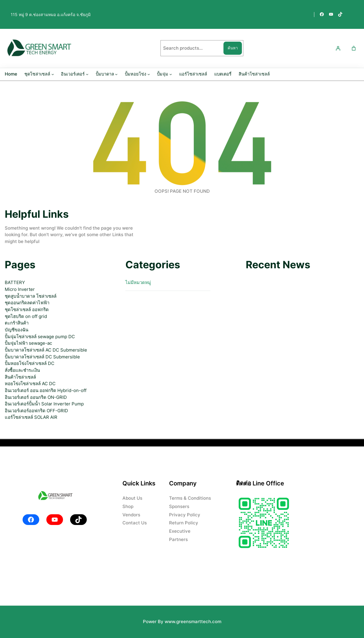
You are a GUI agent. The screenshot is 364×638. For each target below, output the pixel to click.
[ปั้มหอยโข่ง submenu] (149, 74)
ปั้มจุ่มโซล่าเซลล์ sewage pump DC (40, 337)
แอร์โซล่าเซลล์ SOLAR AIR (31, 417)
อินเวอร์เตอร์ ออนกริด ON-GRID (36, 397)
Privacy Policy (185, 515)
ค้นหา (233, 48)
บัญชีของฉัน (16, 330)
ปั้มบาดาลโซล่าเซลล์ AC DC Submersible (46, 350)
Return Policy (184, 523)
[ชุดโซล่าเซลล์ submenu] (53, 74)
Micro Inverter (20, 289)
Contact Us (135, 523)
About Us (132, 498)
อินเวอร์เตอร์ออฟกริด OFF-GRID (36, 411)
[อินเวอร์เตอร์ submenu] (87, 74)
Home (11, 74)
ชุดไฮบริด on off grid (26, 316)
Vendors (131, 515)
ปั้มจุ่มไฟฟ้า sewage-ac (28, 343)
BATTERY (15, 282)
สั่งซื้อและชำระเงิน (22, 370)
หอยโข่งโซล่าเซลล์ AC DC (30, 384)
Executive (180, 531)
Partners (178, 539)
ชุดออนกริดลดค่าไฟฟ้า (27, 303)
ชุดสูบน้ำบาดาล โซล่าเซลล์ (31, 296)
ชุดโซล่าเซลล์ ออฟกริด (27, 309)
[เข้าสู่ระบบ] (338, 48)
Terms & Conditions (190, 498)
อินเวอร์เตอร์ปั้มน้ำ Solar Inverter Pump (44, 404)
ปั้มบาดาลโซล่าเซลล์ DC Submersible (42, 357)
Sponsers (179, 506)
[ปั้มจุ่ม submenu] (171, 74)
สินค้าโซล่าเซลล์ (20, 377)
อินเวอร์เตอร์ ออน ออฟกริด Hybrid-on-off (46, 390)
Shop (128, 506)
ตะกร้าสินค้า (17, 323)
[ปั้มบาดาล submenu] (116, 74)
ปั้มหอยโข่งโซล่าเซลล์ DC (30, 363)
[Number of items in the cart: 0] (354, 48)
